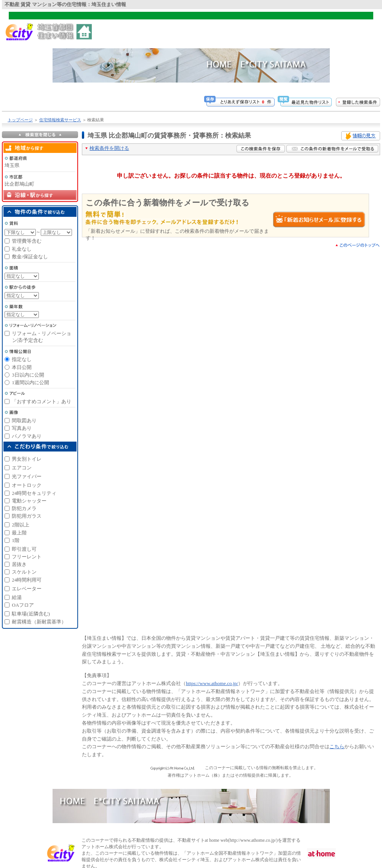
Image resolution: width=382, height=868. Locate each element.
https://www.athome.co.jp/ (212, 683)
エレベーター (27, 589)
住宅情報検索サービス (60, 120)
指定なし (22, 359)
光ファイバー (27, 476)
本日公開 (22, 367)
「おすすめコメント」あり (42, 401)
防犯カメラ (24, 508)
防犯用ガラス (27, 516)
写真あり (22, 428)
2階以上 (21, 525)
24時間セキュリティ (34, 493)
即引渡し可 (24, 549)
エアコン (22, 468)
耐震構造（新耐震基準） (39, 622)
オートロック (27, 485)
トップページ (20, 120)
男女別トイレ (27, 459)
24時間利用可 (27, 580)
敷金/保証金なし (30, 257)
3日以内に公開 (28, 375)
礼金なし (22, 249)
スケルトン (24, 572)
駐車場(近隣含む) (31, 614)
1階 (16, 540)
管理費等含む (27, 241)
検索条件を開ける (109, 148)
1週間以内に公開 (30, 382)
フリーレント (27, 557)
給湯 (17, 597)
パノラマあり (27, 436)
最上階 (19, 533)
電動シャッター (29, 501)
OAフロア (23, 605)
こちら (337, 746)
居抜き (19, 564)
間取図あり (24, 420)
